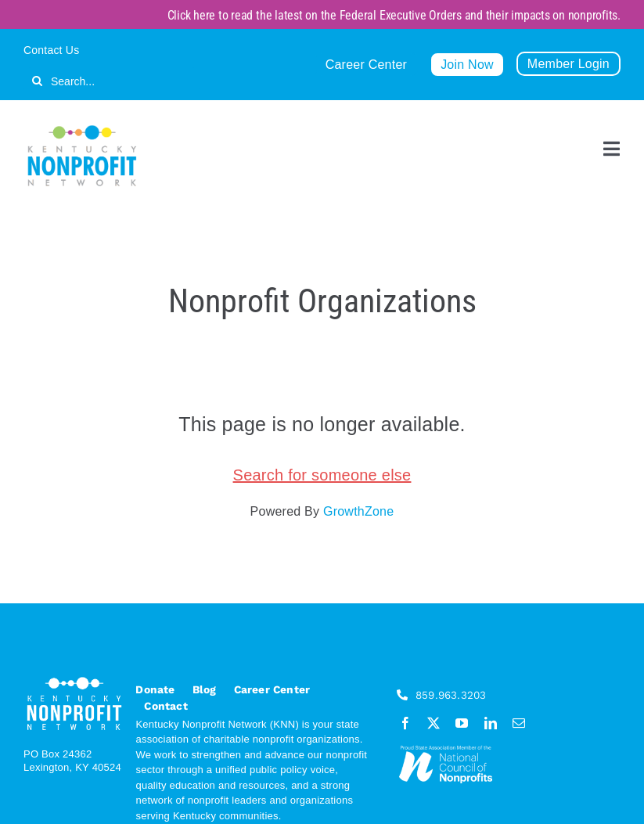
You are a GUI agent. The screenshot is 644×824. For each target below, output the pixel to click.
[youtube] (462, 723)
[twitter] (434, 723)
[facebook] (405, 723)
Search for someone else (322, 475)
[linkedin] (491, 723)
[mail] (519, 723)
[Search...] (112, 81)
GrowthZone (358, 511)
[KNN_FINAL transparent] (82, 128)
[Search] (37, 81)
